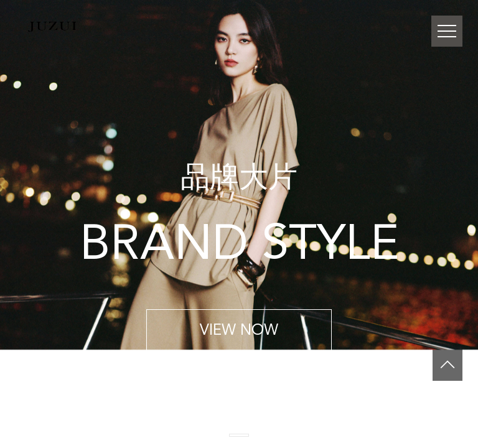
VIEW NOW (239, 330)
